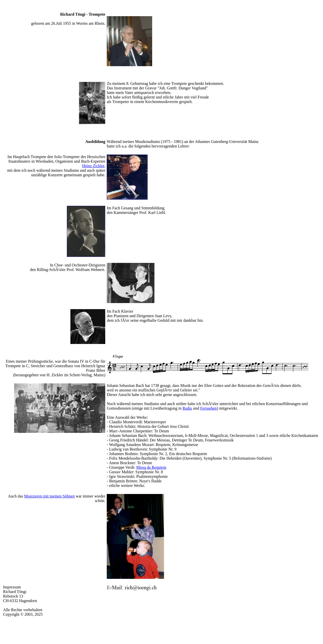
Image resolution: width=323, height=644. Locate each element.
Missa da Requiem (151, 467)
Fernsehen (208, 408)
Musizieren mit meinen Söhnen (49, 496)
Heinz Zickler (93, 166)
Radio (187, 408)
